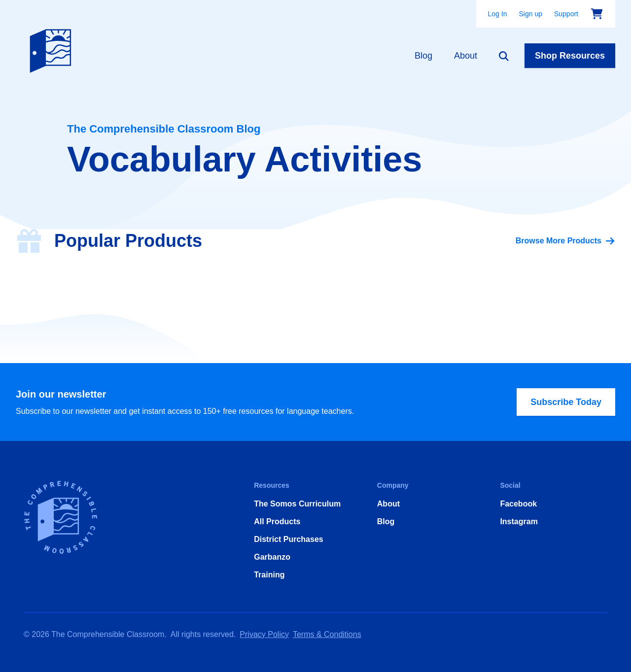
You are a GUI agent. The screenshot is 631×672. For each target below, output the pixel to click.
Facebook (518, 504)
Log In (498, 14)
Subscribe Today (566, 402)
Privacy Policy (264, 634)
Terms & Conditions (327, 634)
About (466, 56)
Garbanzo (272, 557)
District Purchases (289, 539)
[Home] (53, 49)
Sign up (530, 14)
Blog (423, 56)
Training (269, 575)
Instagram (519, 521)
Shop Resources (570, 56)
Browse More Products (565, 241)
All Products (277, 521)
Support (566, 14)
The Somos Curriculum (297, 504)
